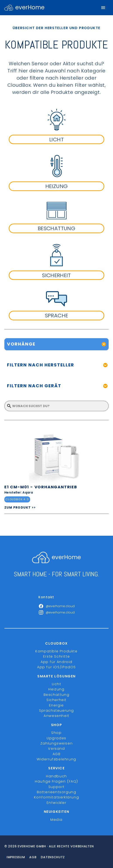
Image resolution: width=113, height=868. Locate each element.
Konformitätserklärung (57, 797)
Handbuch (56, 776)
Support (56, 787)
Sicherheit (56, 700)
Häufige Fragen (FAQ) (56, 781)
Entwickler (57, 803)
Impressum (16, 857)
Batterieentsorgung (57, 792)
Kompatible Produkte (56, 651)
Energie (56, 705)
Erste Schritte (56, 656)
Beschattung (57, 695)
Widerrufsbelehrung (56, 759)
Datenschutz (53, 857)
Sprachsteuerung (56, 711)
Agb (33, 857)
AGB (57, 754)
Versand (56, 749)
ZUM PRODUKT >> (20, 507)
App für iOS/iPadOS (56, 667)
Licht (57, 684)
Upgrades (56, 738)
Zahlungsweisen (56, 743)
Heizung (56, 689)
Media (56, 820)
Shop (56, 733)
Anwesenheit (56, 716)
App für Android (56, 662)
